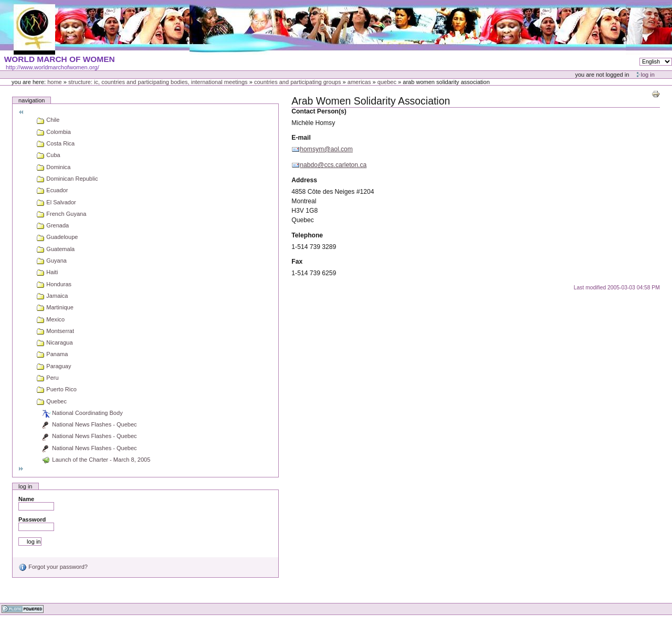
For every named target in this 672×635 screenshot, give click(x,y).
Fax (297, 262)
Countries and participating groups (298, 82)
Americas (359, 82)
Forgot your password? (53, 567)
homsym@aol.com (326, 149)
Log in (648, 75)
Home (55, 82)
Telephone (307, 235)
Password (32, 519)
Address (304, 180)
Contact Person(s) (319, 111)
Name (26, 499)
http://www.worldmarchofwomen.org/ (52, 67)
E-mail (301, 138)
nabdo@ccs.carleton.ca (333, 165)
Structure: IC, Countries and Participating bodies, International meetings (158, 82)
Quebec (387, 82)
